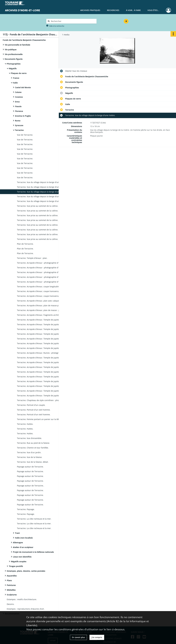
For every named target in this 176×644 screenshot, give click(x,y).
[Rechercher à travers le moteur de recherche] (73, 21)
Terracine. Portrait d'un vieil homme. (34, 410)
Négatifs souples (19, 561)
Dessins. (11, 604)
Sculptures (12, 595)
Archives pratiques (90, 10)
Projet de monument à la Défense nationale (33, 552)
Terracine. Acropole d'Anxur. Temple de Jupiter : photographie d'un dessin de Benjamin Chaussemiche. (44, 348)
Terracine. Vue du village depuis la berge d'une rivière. (42, 182)
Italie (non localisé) (24, 538)
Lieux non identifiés (22, 557)
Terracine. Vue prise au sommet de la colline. (38, 206)
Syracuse (19, 125)
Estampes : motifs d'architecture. (22, 599)
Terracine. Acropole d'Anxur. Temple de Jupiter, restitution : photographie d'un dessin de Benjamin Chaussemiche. (44, 324)
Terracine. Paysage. (26, 509)
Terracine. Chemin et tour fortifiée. (33, 448)
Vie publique (11, 50)
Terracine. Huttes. (25, 424)
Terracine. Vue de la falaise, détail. (33, 462)
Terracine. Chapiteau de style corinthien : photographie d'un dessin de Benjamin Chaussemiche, (44, 400)
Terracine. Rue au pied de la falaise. (33, 443)
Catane (18, 92)
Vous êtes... (153, 10)
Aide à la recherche (57, 26)
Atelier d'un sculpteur (23, 547)
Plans (9, 580)
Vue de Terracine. (25, 135)
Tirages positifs (16, 566)
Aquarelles (12, 576)
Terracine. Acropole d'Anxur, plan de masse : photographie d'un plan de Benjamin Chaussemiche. (44, 310)
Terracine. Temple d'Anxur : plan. (32, 258)
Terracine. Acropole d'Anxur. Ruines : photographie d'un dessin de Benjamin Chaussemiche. (44, 353)
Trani (17, 533)
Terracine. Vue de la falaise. (30, 457)
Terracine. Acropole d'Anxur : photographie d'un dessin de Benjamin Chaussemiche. (44, 277)
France (16, 78)
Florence (19, 111)
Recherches (113, 10)
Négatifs (13, 68)
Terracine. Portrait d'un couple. (31, 405)
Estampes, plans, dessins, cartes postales (26, 571)
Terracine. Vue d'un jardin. (29, 452)
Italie (15, 83)
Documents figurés (14, 59)
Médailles (11, 590)
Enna (17, 102)
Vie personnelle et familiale (17, 45)
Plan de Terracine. (25, 244)
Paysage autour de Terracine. (30, 467)
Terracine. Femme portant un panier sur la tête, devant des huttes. (44, 419)
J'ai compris (97, 637)
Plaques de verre (19, 73)
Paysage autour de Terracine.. (31, 486)
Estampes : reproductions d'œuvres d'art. (26, 609)
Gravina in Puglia (23, 116)
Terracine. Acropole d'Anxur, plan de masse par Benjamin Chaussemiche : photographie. (44, 305)
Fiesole (18, 106)
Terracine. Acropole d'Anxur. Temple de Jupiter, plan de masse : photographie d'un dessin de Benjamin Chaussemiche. (44, 320)
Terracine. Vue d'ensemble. (29, 438)
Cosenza (19, 97)
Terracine (19, 130)
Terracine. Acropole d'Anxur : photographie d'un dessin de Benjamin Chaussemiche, (44, 263)
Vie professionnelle (14, 54)
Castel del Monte (23, 87)
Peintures (11, 585)
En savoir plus (78, 637)
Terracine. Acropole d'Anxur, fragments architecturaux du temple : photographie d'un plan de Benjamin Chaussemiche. (44, 315)
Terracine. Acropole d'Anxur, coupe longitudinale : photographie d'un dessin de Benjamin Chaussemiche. (44, 287)
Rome (18, 121)
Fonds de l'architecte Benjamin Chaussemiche (24, 40)
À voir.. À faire (133, 10)
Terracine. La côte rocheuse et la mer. (34, 519)
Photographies (14, 64)
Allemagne (18, 542)
